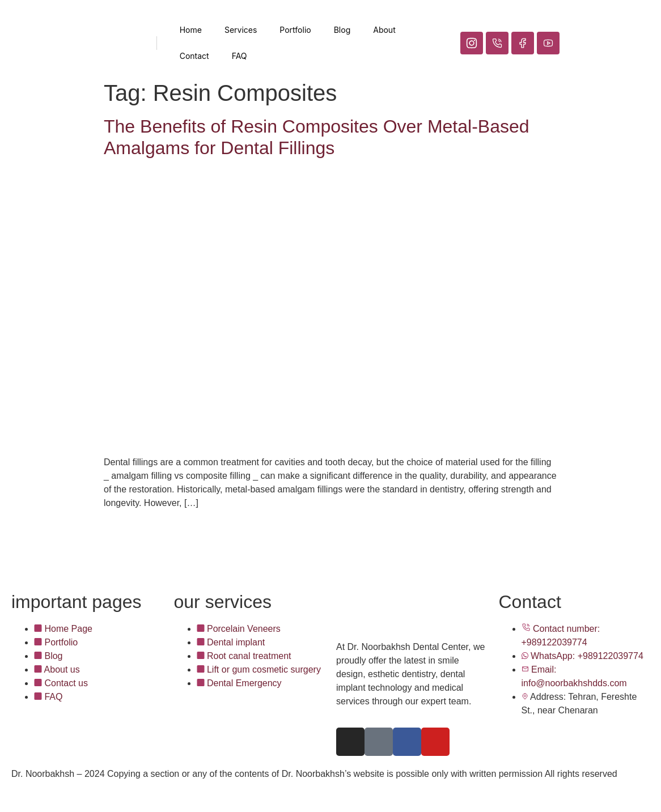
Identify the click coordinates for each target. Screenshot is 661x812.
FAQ (240, 56)
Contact (194, 56)
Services (241, 30)
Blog (342, 30)
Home (191, 30)
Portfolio (295, 30)
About (384, 30)
